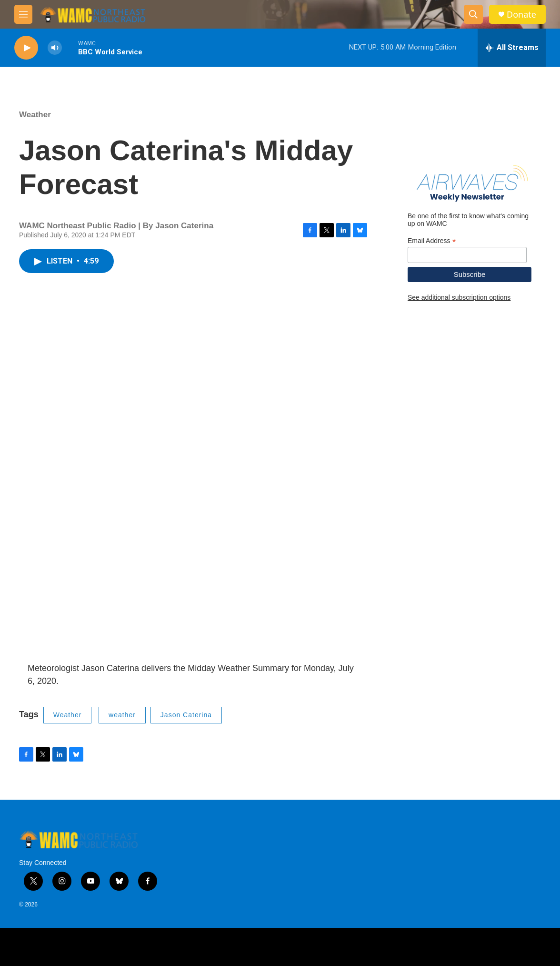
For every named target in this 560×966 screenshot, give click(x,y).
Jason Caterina (186, 715)
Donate (521, 15)
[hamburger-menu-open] (23, 14)
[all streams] (512, 48)
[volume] (55, 48)
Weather (35, 115)
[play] (26, 48)
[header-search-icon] (473, 14)
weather (122, 715)
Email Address (432, 241)
